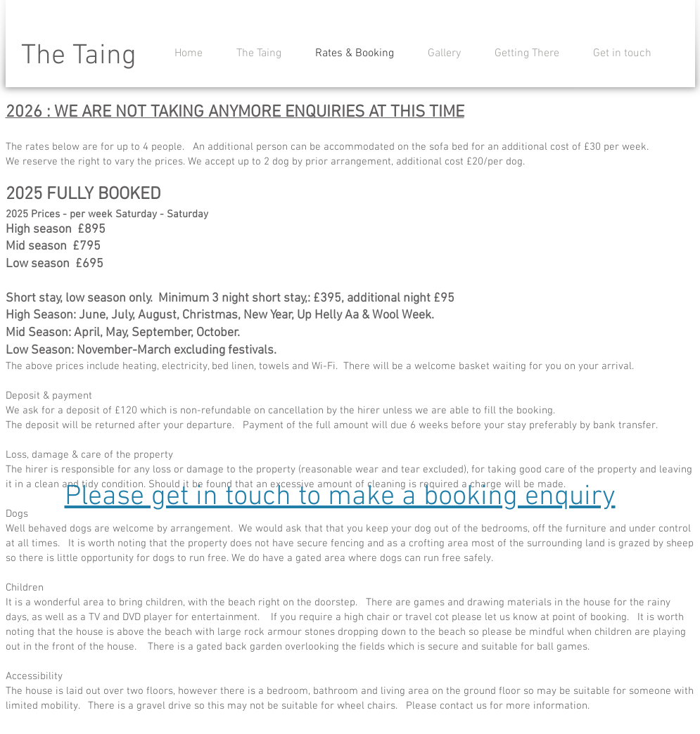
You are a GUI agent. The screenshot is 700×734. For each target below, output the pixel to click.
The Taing (79, 56)
